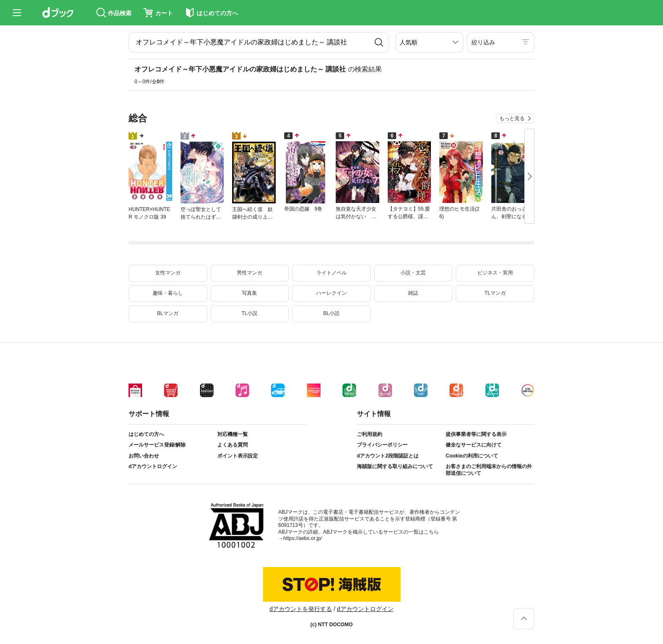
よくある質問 (233, 445)
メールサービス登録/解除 (157, 445)
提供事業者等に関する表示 (476, 434)
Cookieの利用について (472, 456)
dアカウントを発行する (301, 609)
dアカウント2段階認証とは (388, 456)
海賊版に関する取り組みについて (395, 466)
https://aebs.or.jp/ (303, 538)
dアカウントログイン (153, 466)
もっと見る (512, 118)
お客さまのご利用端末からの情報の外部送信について (489, 470)
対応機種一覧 (233, 434)
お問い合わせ (144, 456)
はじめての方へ (146, 434)
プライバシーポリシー (382, 445)
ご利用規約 (370, 434)
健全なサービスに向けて (474, 445)
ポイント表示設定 (238, 456)
